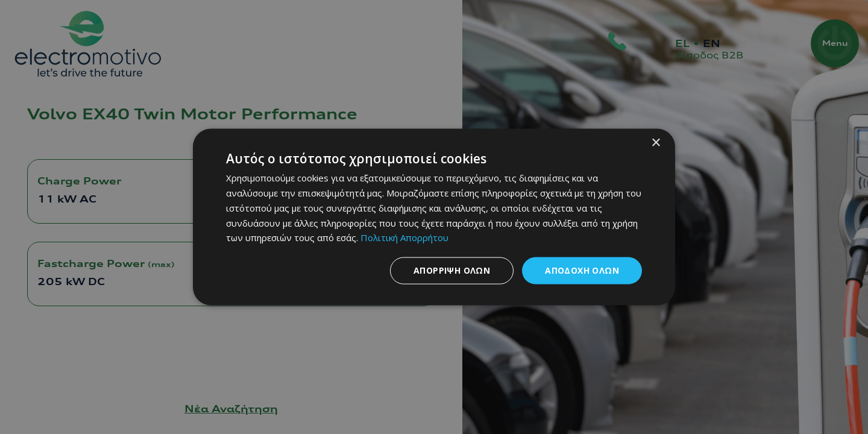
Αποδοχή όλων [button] (582, 270)
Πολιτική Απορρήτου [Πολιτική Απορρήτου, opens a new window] (404, 237)
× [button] (656, 143)
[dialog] (434, 217)
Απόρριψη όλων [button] (452, 270)
